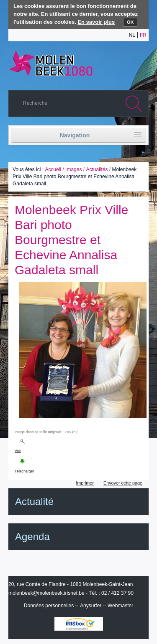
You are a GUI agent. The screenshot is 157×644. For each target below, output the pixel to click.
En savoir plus (96, 22)
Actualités (97, 169)
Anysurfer (91, 606)
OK (130, 22)
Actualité (34, 501)
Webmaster (120, 606)
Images (73, 169)
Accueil (53, 169)
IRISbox (79, 624)
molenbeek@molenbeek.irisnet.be (46, 593)
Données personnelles (49, 606)
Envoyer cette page (123, 483)
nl (132, 35)
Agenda (32, 537)
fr (143, 35)
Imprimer (85, 483)
